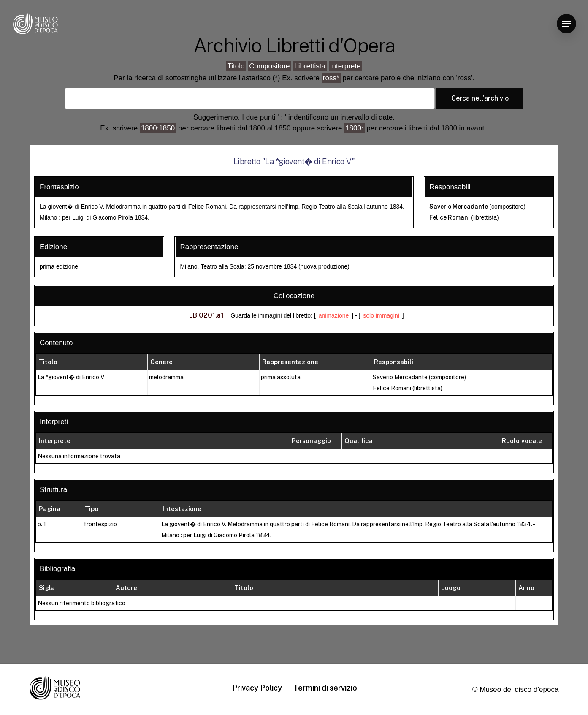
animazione (334, 315)
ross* (331, 78)
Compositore (269, 66)
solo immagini (381, 315)
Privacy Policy (257, 688)
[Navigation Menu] (566, 24)
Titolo (236, 66)
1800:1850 (158, 128)
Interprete (345, 66)
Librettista (310, 66)
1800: (354, 128)
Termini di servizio (325, 688)
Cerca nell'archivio (480, 98)
